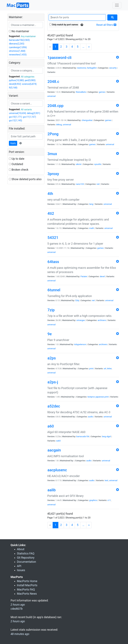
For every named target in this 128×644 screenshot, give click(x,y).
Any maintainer (28, 36)
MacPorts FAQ (26, 590)
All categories (28, 77)
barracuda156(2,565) (19, 40)
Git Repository (26, 558)
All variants (26, 110)
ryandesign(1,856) (18, 47)
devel (102, 276)
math (92, 228)
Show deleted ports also (25, 179)
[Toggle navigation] (117, 5)
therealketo (81, 92)
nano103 (80, 184)
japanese (100, 397)
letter (109, 369)
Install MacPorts (27, 585)
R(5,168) (13, 88)
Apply (13, 143)
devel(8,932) (15, 84)
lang (91, 204)
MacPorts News (27, 594)
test (106, 480)
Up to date (17, 159)
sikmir (79, 164)
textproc (91, 397)
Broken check (19, 170)
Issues (21, 570)
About (21, 549)
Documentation (27, 562)
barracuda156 (83, 436)
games (102, 92)
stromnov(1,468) (17, 51)
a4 (105, 369)
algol (109, 436)
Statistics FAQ (26, 554)
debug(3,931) (34, 113)
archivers (102, 320)
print (91, 369)
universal (52, 96)
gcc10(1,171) (16, 117)
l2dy (77, 300)
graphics (93, 500)
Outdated (16, 164)
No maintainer (19, 31)
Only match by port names (64, 25)
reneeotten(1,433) (18, 55)
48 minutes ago (20, 634)
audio (91, 417)
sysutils (98, 164)
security (113, 68)
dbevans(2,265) (17, 44)
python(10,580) (17, 80)
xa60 (58, 441)
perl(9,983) (30, 80)
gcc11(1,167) (29, 117)
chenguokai (87, 120)
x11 (109, 500)
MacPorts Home (27, 581)
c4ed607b (17, 609)
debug (59, 125)
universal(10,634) (18, 113)
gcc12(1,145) (16, 120)
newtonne (81, 68)
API (19, 566)
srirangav (81, 320)
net (98, 184)
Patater (84, 276)
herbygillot (92, 68)
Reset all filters (106, 25)
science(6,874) (29, 84)
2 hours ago (18, 621)
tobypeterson (80, 344)
